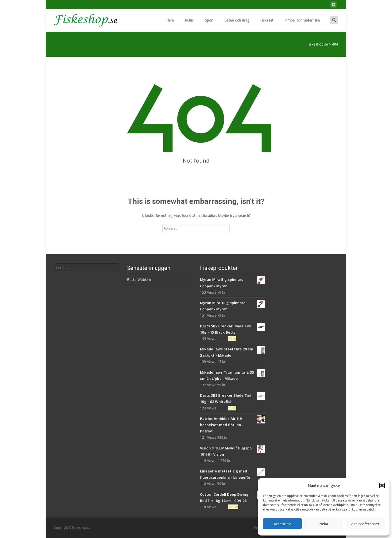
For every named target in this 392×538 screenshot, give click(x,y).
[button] (382, 485)
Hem (170, 25)
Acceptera (282, 524)
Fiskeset (267, 25)
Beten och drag (237, 25)
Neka (324, 524)
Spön (209, 25)
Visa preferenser (365, 524)
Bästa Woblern (139, 280)
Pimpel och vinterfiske (302, 25)
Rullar (189, 25)
